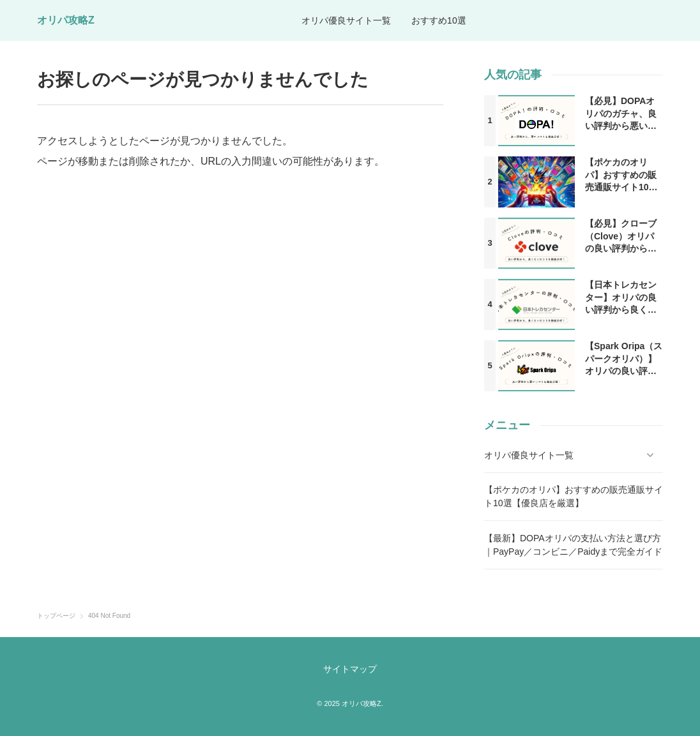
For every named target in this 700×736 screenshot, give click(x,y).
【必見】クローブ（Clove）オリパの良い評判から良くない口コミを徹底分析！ (621, 248)
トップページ (56, 616)
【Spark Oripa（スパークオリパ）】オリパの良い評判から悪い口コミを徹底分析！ (624, 371)
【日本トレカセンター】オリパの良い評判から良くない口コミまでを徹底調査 (621, 310)
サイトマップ (350, 669)
